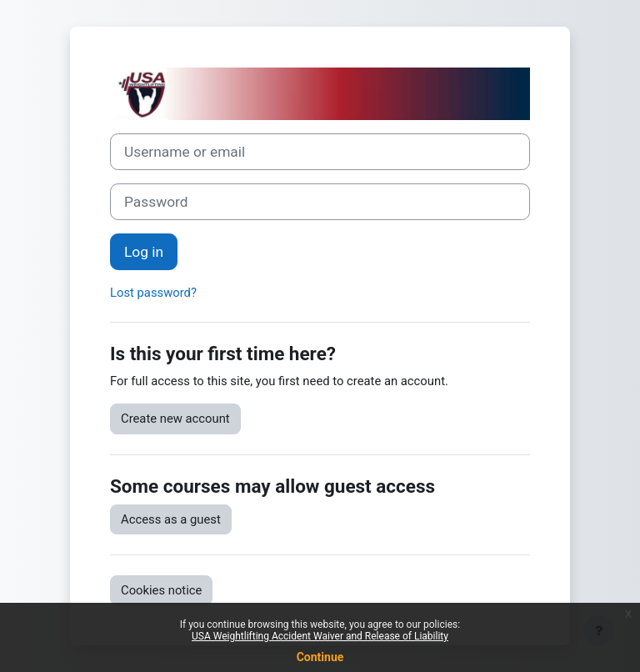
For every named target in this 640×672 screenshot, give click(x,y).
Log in (144, 252)
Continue (320, 657)
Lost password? (153, 293)
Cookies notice (161, 590)
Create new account (175, 419)
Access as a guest (171, 519)
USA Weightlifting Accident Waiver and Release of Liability (320, 636)
